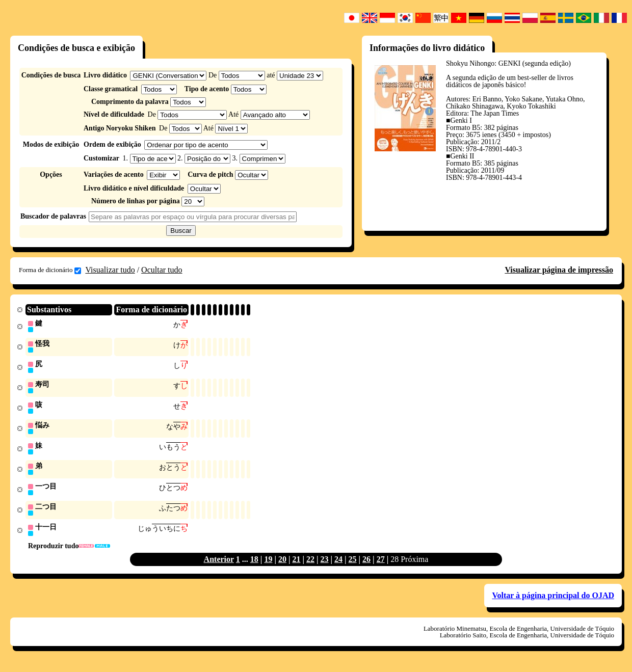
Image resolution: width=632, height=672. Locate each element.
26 (366, 565)
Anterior (219, 565)
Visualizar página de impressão (559, 270)
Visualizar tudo (110, 270)
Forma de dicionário (50, 270)
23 (325, 565)
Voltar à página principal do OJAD (553, 601)
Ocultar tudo (162, 270)
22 (310, 565)
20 (282, 565)
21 (296, 565)
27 (381, 565)
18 (254, 565)
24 (338, 565)
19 (268, 565)
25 (353, 565)
